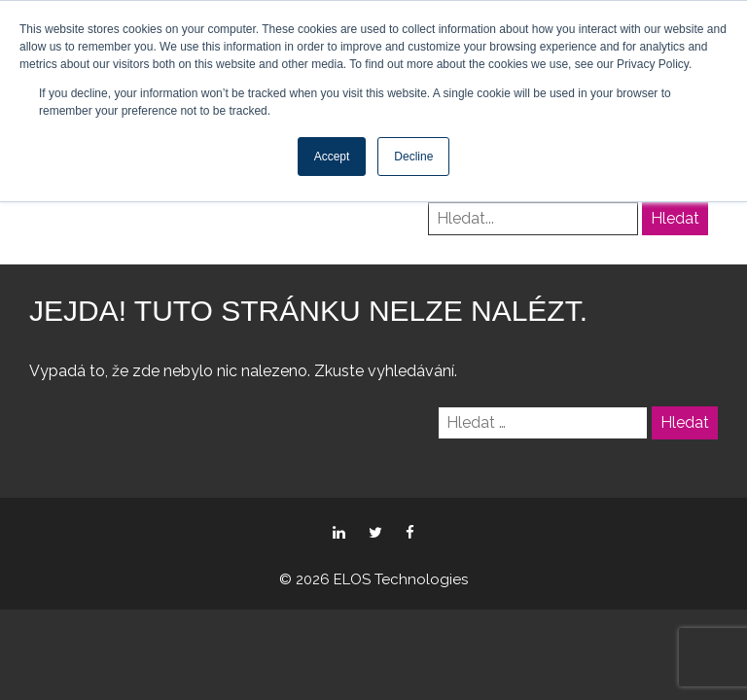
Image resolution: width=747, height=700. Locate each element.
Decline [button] (413, 157)
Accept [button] (332, 157)
